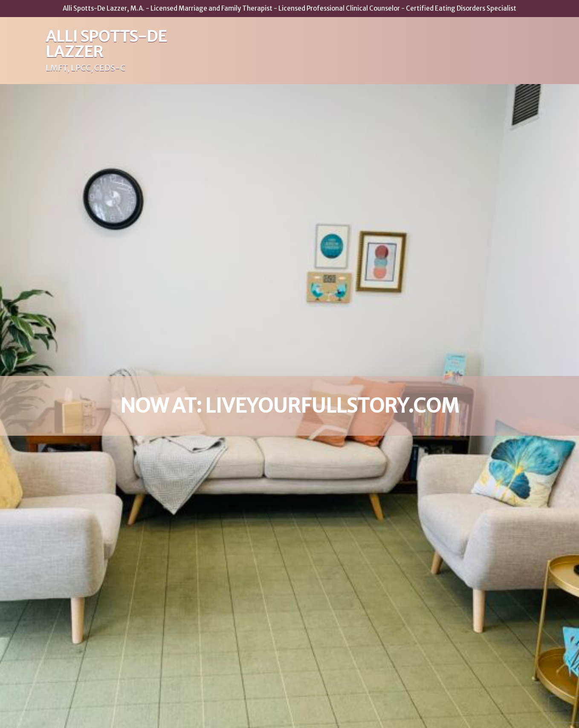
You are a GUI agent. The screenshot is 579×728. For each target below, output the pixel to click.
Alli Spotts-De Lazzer (106, 44)
